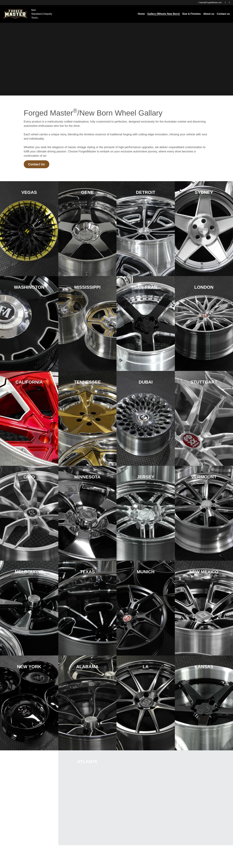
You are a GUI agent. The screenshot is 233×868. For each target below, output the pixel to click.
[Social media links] (225, 3)
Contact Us (37, 164)
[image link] (15, 14)
